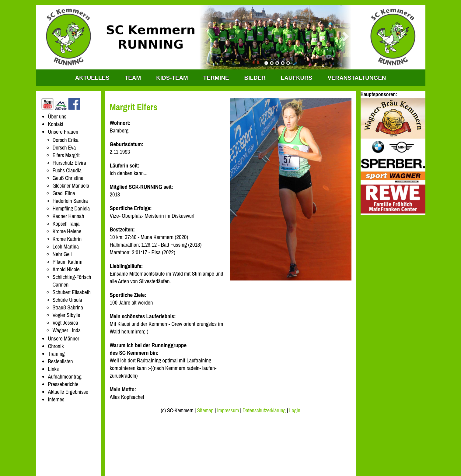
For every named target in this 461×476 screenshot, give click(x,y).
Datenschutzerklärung (264, 411)
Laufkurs (297, 78)
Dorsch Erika (66, 140)
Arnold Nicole (66, 269)
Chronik (56, 346)
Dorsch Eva (64, 148)
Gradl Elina (64, 193)
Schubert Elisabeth (72, 292)
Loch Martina (66, 247)
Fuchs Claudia (67, 170)
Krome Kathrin (67, 239)
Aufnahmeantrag (65, 377)
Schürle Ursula (67, 300)
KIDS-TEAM (172, 78)
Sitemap (205, 411)
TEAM (133, 78)
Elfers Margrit (66, 155)
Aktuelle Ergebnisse (68, 392)
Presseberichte (63, 384)
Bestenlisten (61, 361)
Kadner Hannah (68, 216)
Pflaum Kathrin (68, 262)
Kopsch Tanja (66, 224)
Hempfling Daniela (71, 208)
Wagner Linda (67, 330)
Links (54, 369)
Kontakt (56, 124)
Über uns (57, 116)
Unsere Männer (64, 338)
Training (56, 354)
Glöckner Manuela (71, 186)
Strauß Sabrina (68, 307)
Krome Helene (67, 231)
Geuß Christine (68, 178)
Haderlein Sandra (70, 201)
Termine (216, 78)
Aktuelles (92, 78)
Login (295, 411)
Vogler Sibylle (66, 315)
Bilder (255, 78)
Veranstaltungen (357, 78)
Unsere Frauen (63, 132)
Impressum (228, 411)
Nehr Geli (62, 254)
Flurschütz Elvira (69, 163)
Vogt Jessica (65, 323)
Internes (56, 399)
